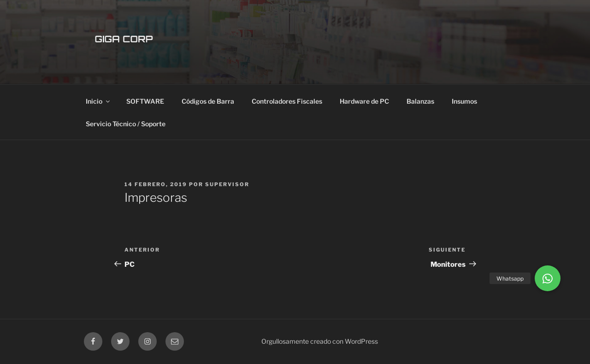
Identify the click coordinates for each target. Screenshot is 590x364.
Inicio (98, 101)
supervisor (227, 184)
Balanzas (420, 101)
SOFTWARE (145, 101)
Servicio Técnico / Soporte (126, 124)
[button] (548, 278)
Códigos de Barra (208, 101)
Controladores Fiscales (287, 101)
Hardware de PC (364, 101)
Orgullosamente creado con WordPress (320, 341)
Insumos (464, 101)
